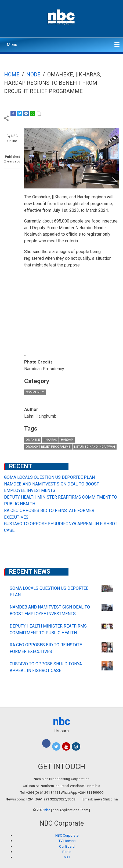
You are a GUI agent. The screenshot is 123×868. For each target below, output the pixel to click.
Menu (12, 45)
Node (33, 75)
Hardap (67, 440)
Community (35, 392)
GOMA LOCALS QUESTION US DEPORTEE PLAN (49, 477)
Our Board (67, 846)
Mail (67, 857)
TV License (67, 841)
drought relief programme (48, 447)
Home (12, 75)
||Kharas (50, 440)
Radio (67, 852)
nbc (62, 722)
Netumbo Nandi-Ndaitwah (95, 447)
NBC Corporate (67, 835)
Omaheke (33, 440)
